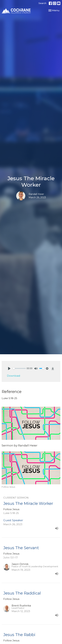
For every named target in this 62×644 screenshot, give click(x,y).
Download (13, 376)
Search (42, 3)
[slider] (19, 368)
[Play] (9, 368)
